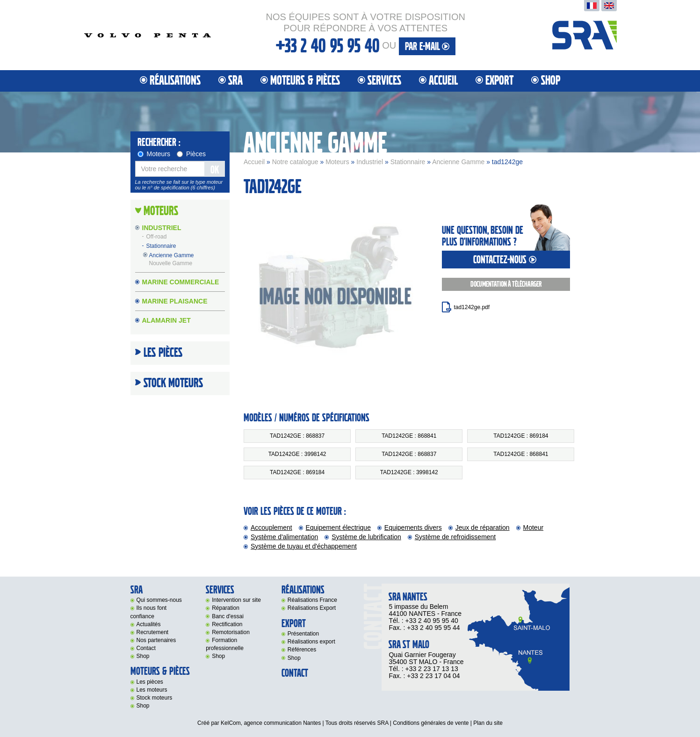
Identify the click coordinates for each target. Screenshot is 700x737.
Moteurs (337, 162)
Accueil (443, 81)
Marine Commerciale (181, 282)
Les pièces (150, 682)
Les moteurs (152, 690)
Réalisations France (312, 600)
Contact (146, 648)
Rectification (227, 624)
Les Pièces (163, 353)
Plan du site (488, 723)
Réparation (226, 608)
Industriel (370, 162)
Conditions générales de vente (431, 723)
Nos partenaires (156, 640)
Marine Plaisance (175, 301)
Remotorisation (231, 632)
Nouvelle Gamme (171, 263)
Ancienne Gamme (458, 162)
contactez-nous (506, 260)
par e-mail (427, 47)
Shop (551, 81)
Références (302, 650)
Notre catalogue (295, 162)
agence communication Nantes (282, 723)
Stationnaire (408, 162)
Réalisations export (311, 642)
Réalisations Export (312, 608)
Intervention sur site (236, 600)
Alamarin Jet (166, 320)
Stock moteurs (173, 383)
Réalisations (175, 81)
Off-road (157, 237)
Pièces (191, 154)
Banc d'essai (228, 616)
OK (215, 170)
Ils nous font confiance (149, 612)
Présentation (303, 634)
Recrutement (153, 632)
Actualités (149, 624)
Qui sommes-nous (159, 600)
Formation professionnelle (225, 644)
